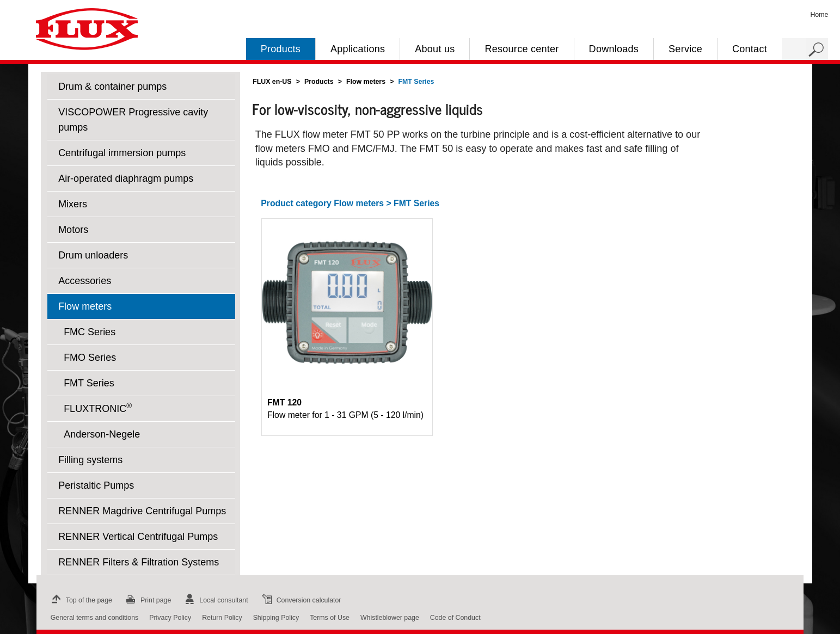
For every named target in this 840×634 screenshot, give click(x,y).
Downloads (614, 49)
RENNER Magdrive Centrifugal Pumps (142, 511)
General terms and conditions (94, 618)
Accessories (85, 281)
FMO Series (90, 358)
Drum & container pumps (112, 87)
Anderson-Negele (102, 434)
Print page (147, 600)
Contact (750, 49)
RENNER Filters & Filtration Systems (139, 562)
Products (281, 49)
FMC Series (90, 332)
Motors (73, 230)
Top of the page (80, 600)
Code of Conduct (455, 618)
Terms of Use (330, 618)
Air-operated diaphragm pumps (126, 178)
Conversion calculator (300, 600)
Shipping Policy (276, 618)
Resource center (522, 49)
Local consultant (215, 600)
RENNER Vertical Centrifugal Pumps (138, 537)
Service (685, 49)
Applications (358, 49)
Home (819, 15)
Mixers (73, 204)
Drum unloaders (93, 255)
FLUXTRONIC (98, 408)
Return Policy (222, 618)
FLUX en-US (272, 82)
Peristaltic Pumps (96, 485)
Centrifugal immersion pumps (122, 153)
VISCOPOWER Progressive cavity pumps (133, 120)
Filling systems (90, 460)
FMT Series (89, 383)
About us (435, 49)
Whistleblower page (390, 618)
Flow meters (85, 306)
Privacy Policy (170, 618)
